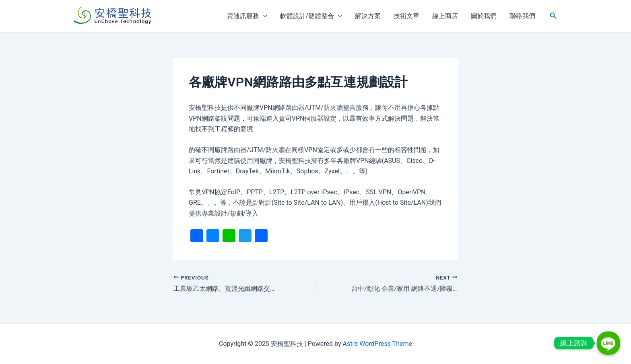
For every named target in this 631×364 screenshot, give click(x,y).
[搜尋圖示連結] (553, 16)
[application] (263, 16)
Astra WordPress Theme (377, 344)
